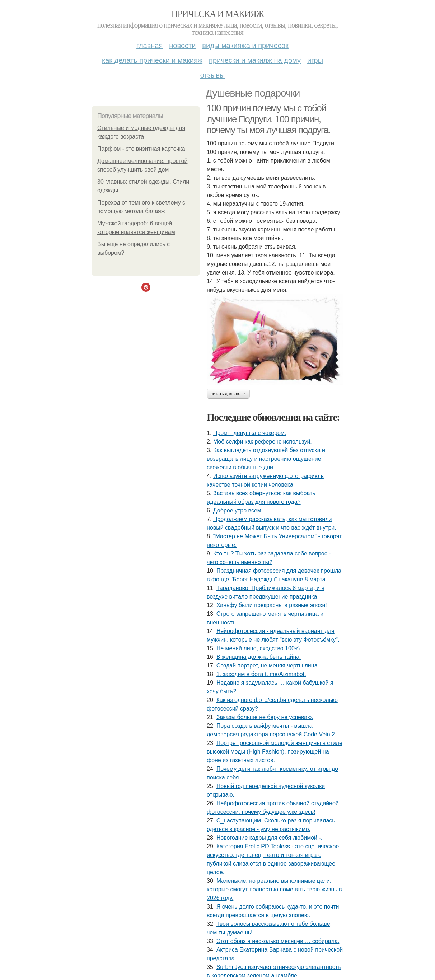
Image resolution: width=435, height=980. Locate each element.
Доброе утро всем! (238, 510)
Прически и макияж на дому (255, 60)
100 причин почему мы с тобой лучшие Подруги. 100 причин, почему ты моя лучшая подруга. (268, 119)
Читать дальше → (228, 394)
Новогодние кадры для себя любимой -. (270, 838)
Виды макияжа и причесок (245, 46)
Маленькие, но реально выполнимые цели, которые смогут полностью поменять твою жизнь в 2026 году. (274, 889)
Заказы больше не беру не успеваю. (265, 717)
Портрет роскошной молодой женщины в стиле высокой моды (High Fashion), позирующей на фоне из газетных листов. (275, 752)
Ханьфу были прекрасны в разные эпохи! (272, 605)
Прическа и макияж (218, 14)
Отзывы (212, 75)
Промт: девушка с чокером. (250, 433)
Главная (149, 46)
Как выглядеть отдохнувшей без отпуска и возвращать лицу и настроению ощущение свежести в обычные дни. (266, 459)
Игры (315, 60)
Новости (182, 46)
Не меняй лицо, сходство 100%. (259, 648)
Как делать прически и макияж (152, 60)
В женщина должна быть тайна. (259, 657)
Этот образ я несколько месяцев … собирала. (278, 941)
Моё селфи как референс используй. (263, 442)
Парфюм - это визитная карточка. (142, 149)
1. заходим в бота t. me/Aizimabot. (261, 674)
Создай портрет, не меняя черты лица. (268, 665)
